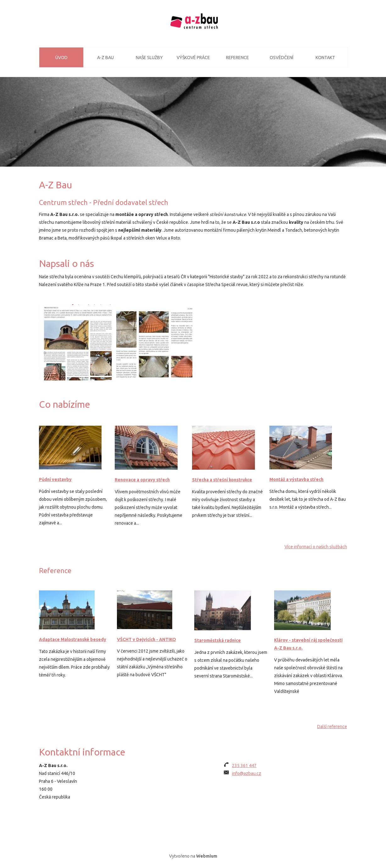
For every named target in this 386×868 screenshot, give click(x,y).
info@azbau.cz (247, 773)
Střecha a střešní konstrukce (222, 480)
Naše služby (149, 58)
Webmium (207, 856)
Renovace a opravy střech (142, 480)
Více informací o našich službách (316, 547)
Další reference (332, 727)
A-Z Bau (105, 58)
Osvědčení (281, 58)
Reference (237, 58)
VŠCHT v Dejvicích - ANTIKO (146, 639)
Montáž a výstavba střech (296, 479)
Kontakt (325, 58)
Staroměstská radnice (218, 640)
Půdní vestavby (55, 479)
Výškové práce (193, 58)
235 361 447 (244, 766)
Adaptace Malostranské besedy (73, 639)
